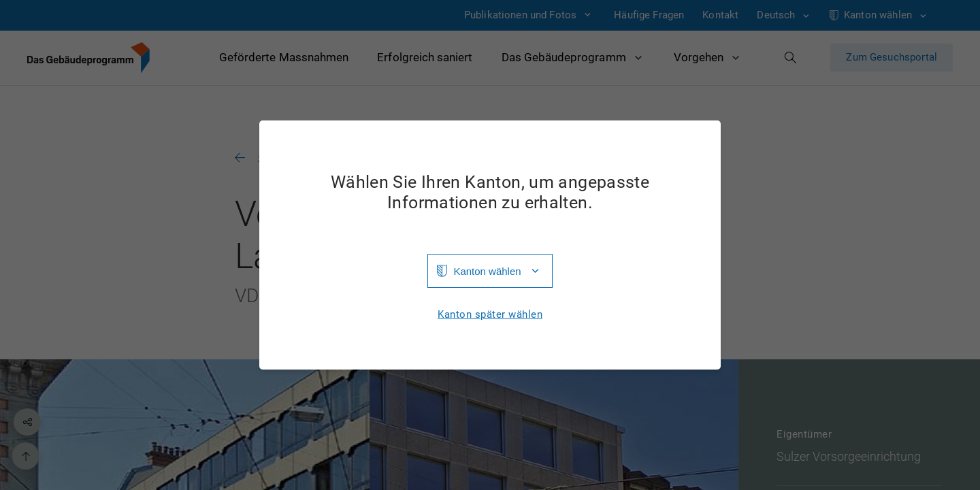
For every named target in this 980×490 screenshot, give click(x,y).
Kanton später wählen (490, 315)
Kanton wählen (487, 271)
